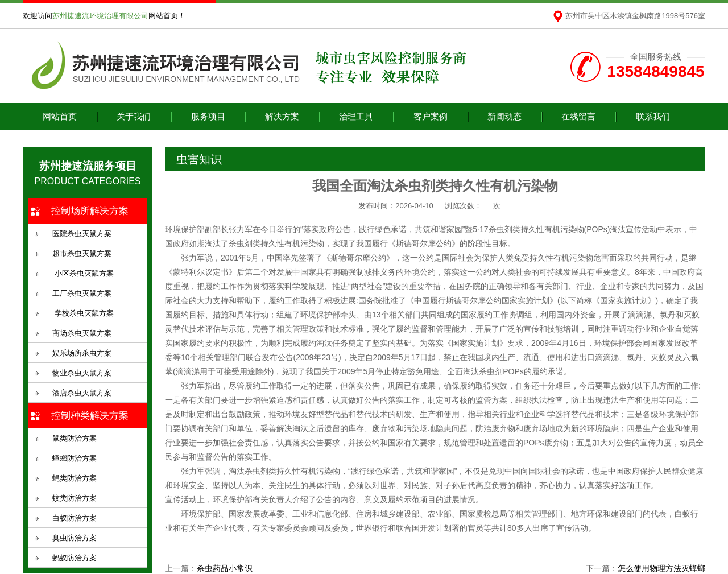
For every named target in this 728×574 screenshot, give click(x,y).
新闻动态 (504, 116)
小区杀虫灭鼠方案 (83, 273)
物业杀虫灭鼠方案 (82, 373)
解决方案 (282, 116)
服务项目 (208, 116)
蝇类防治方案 (75, 478)
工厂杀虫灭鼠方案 (82, 293)
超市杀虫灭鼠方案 (82, 253)
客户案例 (431, 116)
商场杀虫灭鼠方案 (82, 333)
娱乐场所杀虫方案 (82, 353)
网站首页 (60, 116)
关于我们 (134, 116)
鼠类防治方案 (75, 438)
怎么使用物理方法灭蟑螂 (661, 568)
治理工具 (356, 116)
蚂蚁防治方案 (75, 558)
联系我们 (653, 116)
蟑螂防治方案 (75, 458)
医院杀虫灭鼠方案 (82, 234)
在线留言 (578, 116)
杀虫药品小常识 (225, 568)
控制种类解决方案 (90, 416)
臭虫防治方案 (75, 538)
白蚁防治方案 (75, 518)
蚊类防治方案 (75, 498)
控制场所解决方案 (90, 211)
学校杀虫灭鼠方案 (83, 313)
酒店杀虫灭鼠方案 (82, 393)
